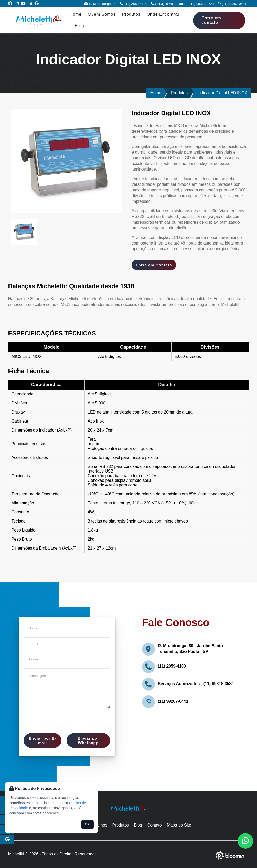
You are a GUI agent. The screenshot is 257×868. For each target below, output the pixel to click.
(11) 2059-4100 (134, 4)
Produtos (131, 14)
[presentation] (63, 723)
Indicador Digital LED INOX (222, 93)
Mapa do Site (179, 825)
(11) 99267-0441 (232, 4)
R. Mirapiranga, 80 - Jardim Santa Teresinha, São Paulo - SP (190, 649)
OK (87, 824)
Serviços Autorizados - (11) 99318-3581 (183, 4)
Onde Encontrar (163, 14)
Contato (155, 825)
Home (76, 14)
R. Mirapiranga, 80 (100, 4)
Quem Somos (102, 14)
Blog (79, 26)
